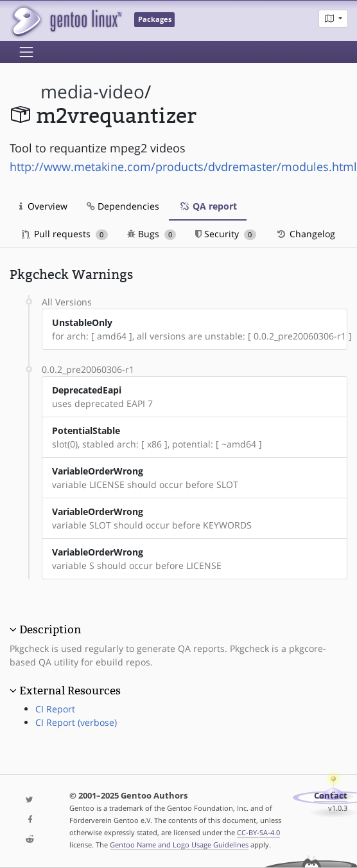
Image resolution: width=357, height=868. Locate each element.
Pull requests (65, 234)
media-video (92, 92)
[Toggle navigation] (26, 52)
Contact (331, 796)
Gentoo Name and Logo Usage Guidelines (179, 845)
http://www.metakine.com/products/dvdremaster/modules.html (183, 167)
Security (226, 234)
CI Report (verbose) (76, 722)
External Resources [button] (70, 691)
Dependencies (123, 206)
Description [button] (50, 629)
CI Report (55, 709)
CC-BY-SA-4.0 (258, 832)
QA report (208, 206)
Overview (43, 206)
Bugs (152, 234)
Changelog (305, 234)
